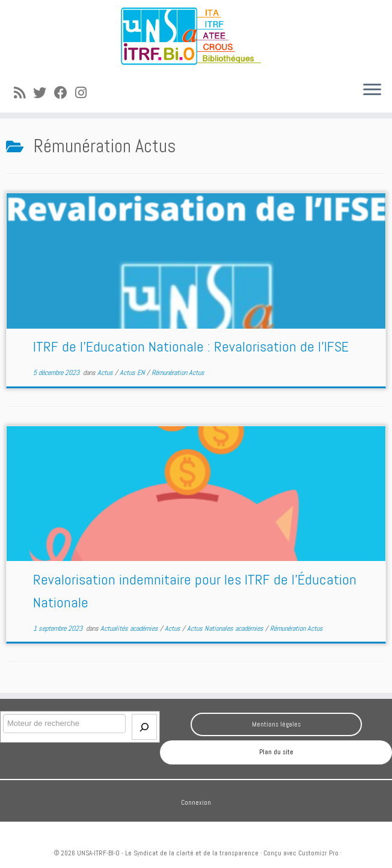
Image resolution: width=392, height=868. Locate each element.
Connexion (196, 802)
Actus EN (133, 373)
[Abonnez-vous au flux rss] (23, 93)
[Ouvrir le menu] (372, 91)
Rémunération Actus (178, 373)
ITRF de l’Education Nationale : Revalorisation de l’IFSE (191, 346)
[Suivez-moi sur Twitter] (44, 93)
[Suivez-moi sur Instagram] (85, 93)
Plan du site (276, 752)
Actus (106, 373)
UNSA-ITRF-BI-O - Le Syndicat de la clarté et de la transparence (168, 853)
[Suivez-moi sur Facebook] (65, 93)
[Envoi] (144, 727)
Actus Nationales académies (226, 628)
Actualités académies (130, 628)
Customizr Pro (318, 853)
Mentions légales (276, 724)
